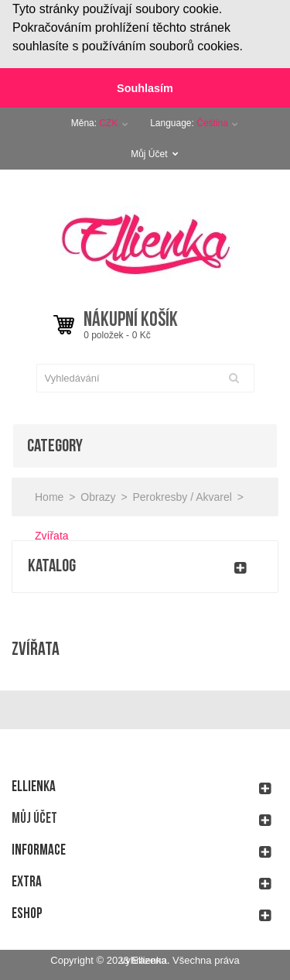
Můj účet (34, 817)
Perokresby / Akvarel (182, 495)
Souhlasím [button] (145, 88)
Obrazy (98, 495)
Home (49, 495)
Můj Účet (155, 152)
